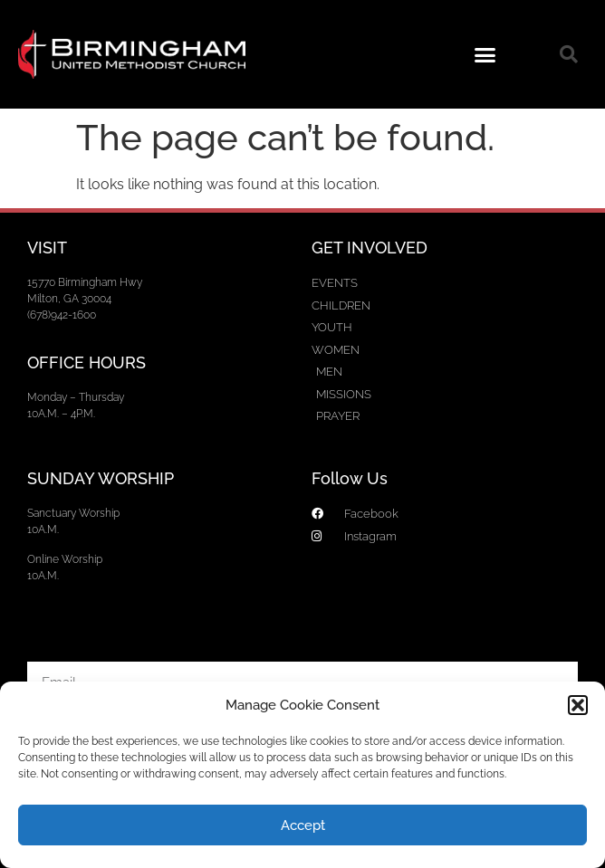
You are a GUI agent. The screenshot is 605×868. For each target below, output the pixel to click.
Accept (303, 825)
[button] (578, 705)
